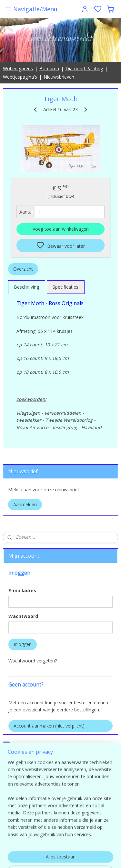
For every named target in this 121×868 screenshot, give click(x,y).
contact (60, 819)
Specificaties (66, 287)
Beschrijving (26, 287)
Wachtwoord (23, 616)
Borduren (49, 68)
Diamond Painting (84, 68)
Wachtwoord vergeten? (33, 661)
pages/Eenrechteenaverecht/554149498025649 (53, 745)
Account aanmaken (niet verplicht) (49, 726)
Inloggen (23, 644)
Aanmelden (25, 504)
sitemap (89, 856)
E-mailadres (22, 590)
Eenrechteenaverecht (25, 764)
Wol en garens (18, 68)
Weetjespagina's (20, 77)
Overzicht (23, 269)
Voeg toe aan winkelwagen (61, 229)
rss (103, 856)
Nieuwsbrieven (59, 77)
